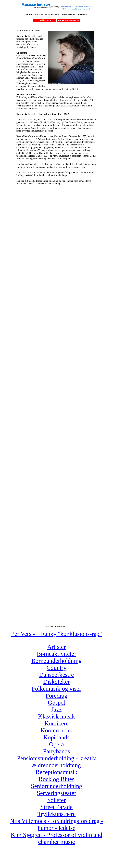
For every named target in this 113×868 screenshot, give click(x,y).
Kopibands (57, 737)
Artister (56, 647)
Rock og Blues (56, 779)
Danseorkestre (56, 675)
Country (56, 668)
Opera (56, 744)
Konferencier (56, 730)
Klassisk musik (56, 716)
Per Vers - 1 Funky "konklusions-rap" (57, 634)
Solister (56, 800)
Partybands (56, 751)
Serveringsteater (57, 793)
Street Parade (56, 807)
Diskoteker (56, 682)
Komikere (57, 723)
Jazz (56, 709)
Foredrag (56, 696)
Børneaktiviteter (57, 654)
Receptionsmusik (56, 772)
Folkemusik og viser (57, 689)
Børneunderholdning (56, 661)
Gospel (57, 702)
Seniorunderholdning (56, 786)
